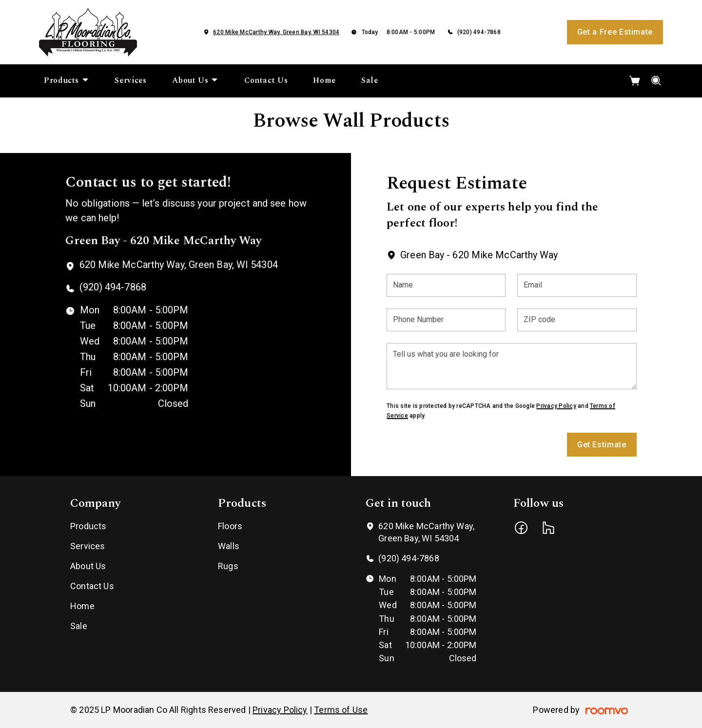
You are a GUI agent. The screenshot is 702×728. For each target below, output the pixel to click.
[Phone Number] (446, 320)
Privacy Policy (556, 406)
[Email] (577, 285)
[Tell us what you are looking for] (511, 366)
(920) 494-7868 (479, 32)
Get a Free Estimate (615, 32)
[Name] (446, 285)
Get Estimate (602, 445)
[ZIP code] (577, 320)
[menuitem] (67, 81)
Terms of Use (341, 710)
